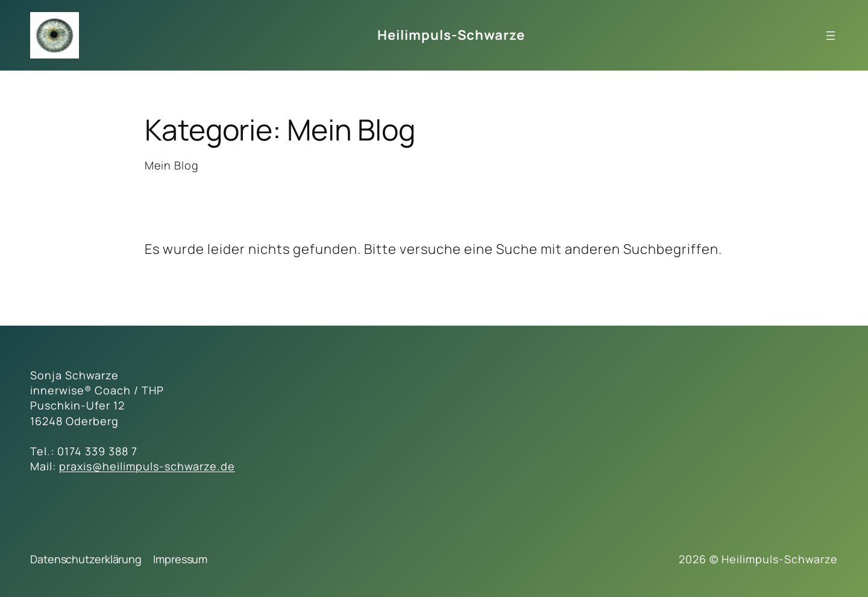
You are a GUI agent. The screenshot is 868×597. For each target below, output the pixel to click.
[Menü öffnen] (831, 36)
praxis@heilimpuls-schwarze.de (147, 466)
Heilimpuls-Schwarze (451, 35)
